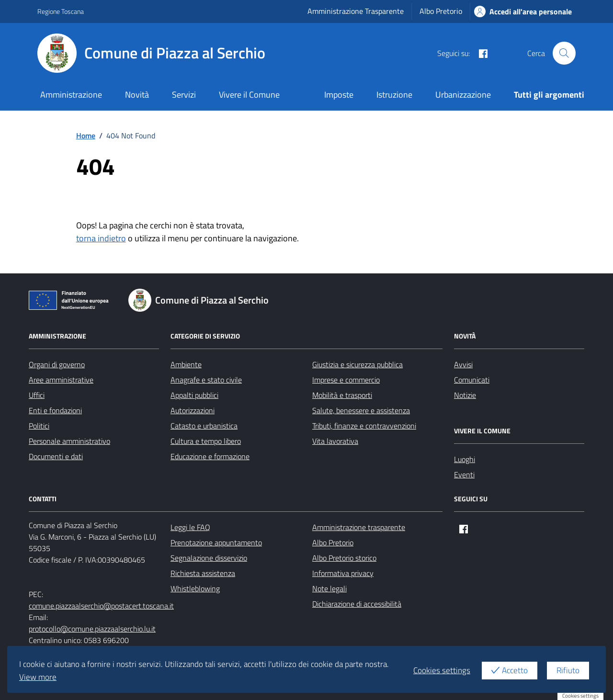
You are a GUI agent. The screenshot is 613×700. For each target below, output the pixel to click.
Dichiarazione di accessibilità (357, 604)
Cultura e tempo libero (206, 441)
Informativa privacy (343, 573)
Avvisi (463, 364)
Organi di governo (57, 364)
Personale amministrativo (69, 441)
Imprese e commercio (346, 380)
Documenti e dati (56, 456)
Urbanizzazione (463, 95)
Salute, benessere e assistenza (361, 410)
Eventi (464, 474)
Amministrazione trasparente (359, 527)
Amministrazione (71, 95)
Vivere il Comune (249, 95)
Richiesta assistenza (203, 573)
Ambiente (186, 364)
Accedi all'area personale (523, 11)
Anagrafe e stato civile (206, 380)
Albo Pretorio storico (344, 558)
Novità (137, 95)
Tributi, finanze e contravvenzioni (364, 426)
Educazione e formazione (210, 456)
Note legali (329, 588)
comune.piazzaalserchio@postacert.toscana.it (101, 606)
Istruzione (394, 95)
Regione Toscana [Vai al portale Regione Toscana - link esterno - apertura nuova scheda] (61, 11)
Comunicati (472, 380)
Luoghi (465, 459)
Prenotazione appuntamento (216, 542)
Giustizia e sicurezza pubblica (358, 364)
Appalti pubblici (194, 395)
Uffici (37, 395)
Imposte (339, 95)
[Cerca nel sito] (564, 53)
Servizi (184, 95)
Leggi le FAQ (190, 527)
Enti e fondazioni (55, 410)
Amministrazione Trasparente (356, 11)
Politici (39, 426)
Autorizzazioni (193, 410)
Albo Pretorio (441, 11)
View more (38, 677)
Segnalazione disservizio (209, 558)
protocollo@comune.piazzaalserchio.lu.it (92, 629)
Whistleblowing (195, 588)
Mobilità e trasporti (342, 395)
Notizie (465, 395)
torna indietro (101, 238)
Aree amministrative (61, 380)
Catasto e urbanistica (204, 426)
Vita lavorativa (335, 441)
